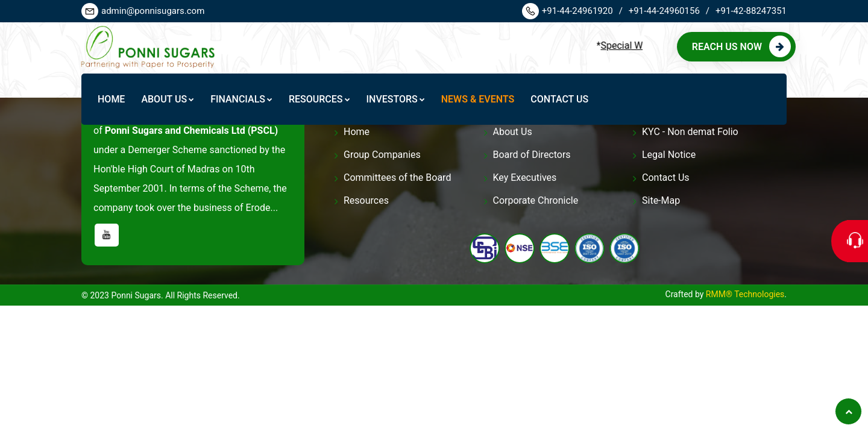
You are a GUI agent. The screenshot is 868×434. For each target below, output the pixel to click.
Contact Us (666, 178)
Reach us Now (741, 46)
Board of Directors (532, 155)
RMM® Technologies (745, 294)
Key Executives (525, 178)
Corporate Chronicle (536, 200)
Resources (366, 200)
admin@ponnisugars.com (143, 11)
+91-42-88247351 (751, 11)
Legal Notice (669, 155)
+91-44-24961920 (572, 11)
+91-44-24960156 (669, 11)
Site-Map (661, 200)
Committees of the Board (397, 178)
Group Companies (382, 155)
